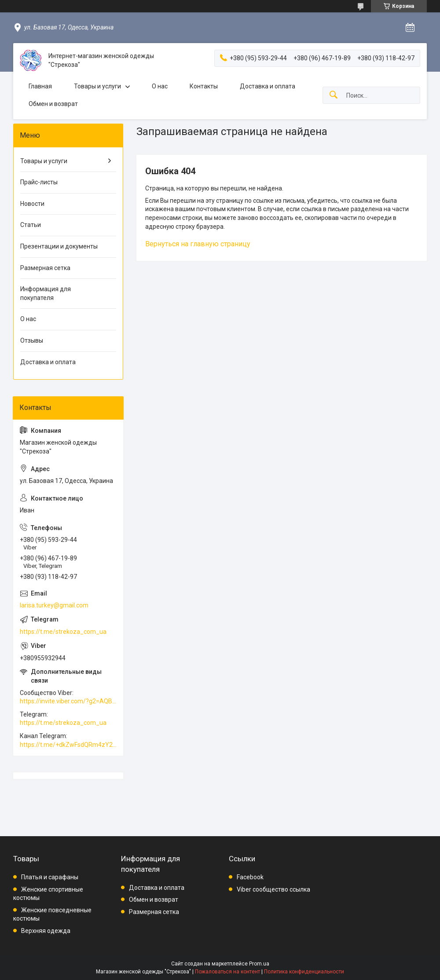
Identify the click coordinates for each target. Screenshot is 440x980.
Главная (40, 86)
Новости (32, 204)
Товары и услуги (97, 86)
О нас (160, 86)
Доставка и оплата (268, 86)
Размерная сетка (45, 268)
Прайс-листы (39, 182)
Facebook (250, 877)
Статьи (31, 225)
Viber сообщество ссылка (273, 889)
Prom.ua (259, 964)
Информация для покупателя (46, 293)
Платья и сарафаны (50, 877)
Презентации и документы (59, 246)
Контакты (204, 86)
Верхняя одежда (46, 931)
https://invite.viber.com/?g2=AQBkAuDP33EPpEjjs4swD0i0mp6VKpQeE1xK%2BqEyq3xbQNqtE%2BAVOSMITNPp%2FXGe (68, 701)
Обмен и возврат (53, 104)
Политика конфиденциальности (304, 972)
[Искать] (334, 95)
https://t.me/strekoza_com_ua (63, 632)
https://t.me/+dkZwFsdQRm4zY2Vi (68, 745)
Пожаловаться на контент (227, 972)
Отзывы (32, 340)
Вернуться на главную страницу (198, 244)
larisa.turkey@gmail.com (54, 605)
